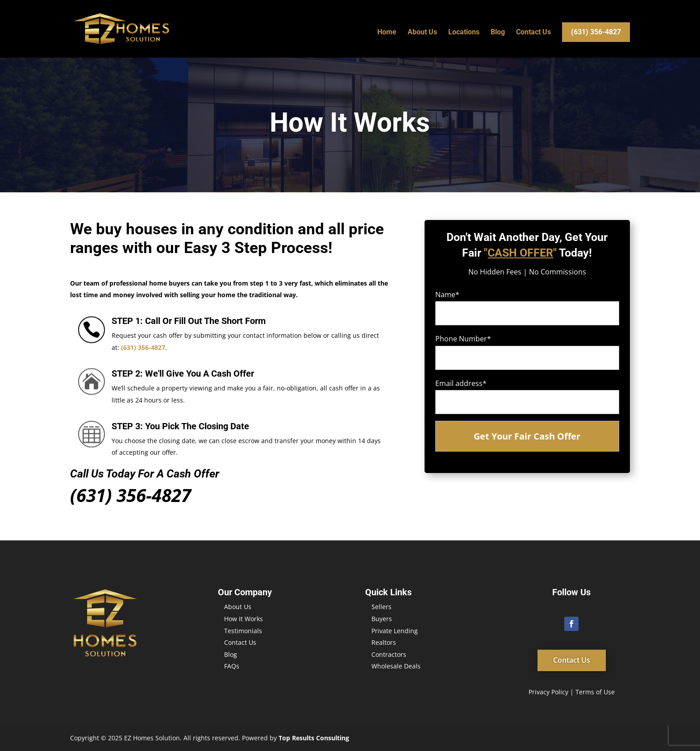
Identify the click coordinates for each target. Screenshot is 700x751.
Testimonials (243, 631)
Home (387, 33)
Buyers (382, 619)
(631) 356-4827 (596, 32)
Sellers (381, 607)
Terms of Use (595, 692)
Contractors (389, 654)
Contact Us (533, 33)
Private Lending (395, 631)
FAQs (232, 666)
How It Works (244, 619)
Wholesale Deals (396, 666)
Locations (464, 33)
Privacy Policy (548, 692)
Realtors (384, 642)
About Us (422, 33)
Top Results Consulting (314, 738)
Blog (498, 33)
